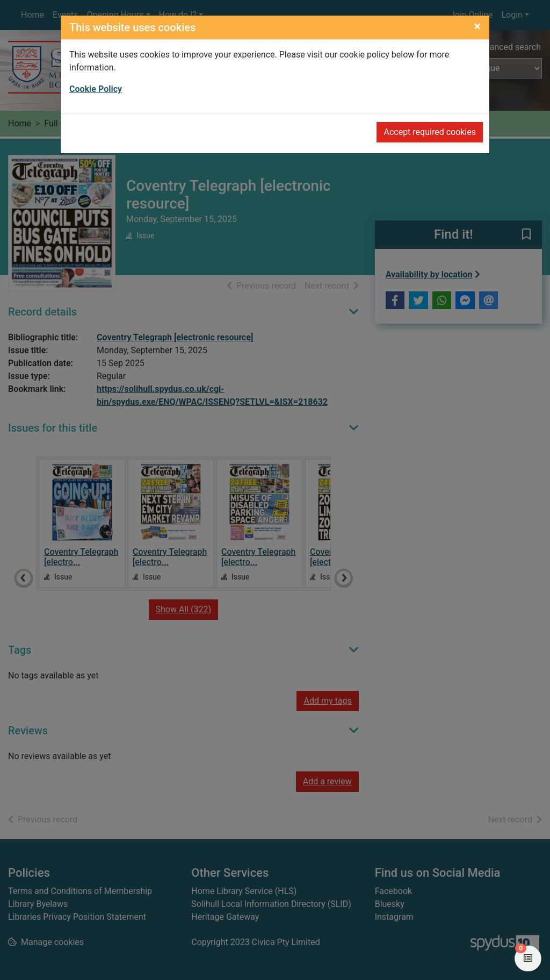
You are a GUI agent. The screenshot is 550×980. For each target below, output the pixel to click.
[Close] (477, 26)
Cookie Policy (96, 89)
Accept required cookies (430, 132)
